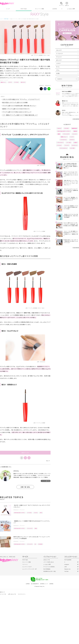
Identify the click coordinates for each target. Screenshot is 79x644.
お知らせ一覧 (47, 560)
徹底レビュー (3, 82)
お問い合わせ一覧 (12, 594)
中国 (36, 528)
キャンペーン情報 (39, 9)
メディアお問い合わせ (49, 562)
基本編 (75, 131)
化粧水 (76, 142)
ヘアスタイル (63, 140)
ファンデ (67, 145)
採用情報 (51, 584)
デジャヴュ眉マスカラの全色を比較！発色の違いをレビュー (19, 106)
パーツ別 (69, 142)
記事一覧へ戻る (25, 487)
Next (48, 461)
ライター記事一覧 (46, 481)
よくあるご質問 (71, 9)
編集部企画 (74, 128)
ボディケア (59, 60)
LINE (66, 567)
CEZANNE (40, 544)
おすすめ (66, 128)
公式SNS (55, 9)
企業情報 (28, 584)
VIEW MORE (76, 119)
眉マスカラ (23, 82)
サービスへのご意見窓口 (49, 567)
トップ (8, 9)
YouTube (66, 571)
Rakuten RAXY (7, 4)
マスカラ (36, 513)
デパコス (59, 145)
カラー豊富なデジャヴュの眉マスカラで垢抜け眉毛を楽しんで (20, 115)
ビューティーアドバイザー (29, 569)
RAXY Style (24, 9)
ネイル (58, 67)
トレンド (75, 134)
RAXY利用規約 (47, 569)
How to (59, 128)
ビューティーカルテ (27, 567)
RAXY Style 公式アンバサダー (20, 513)
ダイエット (75, 145)
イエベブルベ (60, 142)
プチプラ (10, 82)
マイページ (25, 564)
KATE (41, 513)
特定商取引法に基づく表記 (50, 571)
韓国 (59, 134)
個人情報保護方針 (35, 584)
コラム (58, 70)
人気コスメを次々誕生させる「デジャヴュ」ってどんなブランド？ (21, 99)
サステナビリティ (22, 594)
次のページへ (25, 453)
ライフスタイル (63, 148)
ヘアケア (58, 63)
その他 (58, 73)
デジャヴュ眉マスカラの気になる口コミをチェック (17, 112)
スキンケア (59, 50)
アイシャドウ (30, 528)
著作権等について (44, 584)
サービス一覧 (3, 594)
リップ (72, 137)
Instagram (67, 564)
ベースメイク (59, 54)
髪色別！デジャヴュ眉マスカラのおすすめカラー (16, 109)
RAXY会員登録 (68, 560)
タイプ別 (72, 148)
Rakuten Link (67, 569)
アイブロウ (16, 82)
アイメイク (6, 80)
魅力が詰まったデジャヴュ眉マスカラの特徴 (15, 102)
